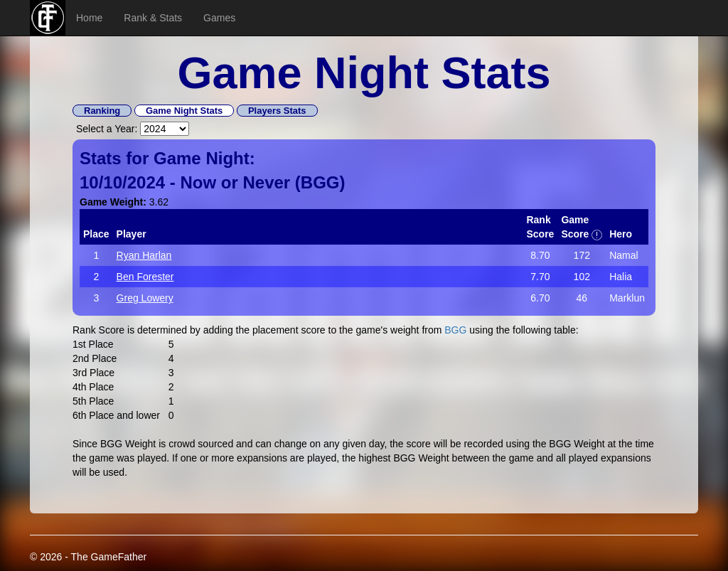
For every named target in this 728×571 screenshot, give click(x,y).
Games (219, 18)
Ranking (102, 111)
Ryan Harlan (144, 255)
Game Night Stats (184, 111)
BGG (320, 182)
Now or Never (235, 182)
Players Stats (277, 111)
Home (89, 18)
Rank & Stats (153, 18)
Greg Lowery (145, 298)
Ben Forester (145, 277)
